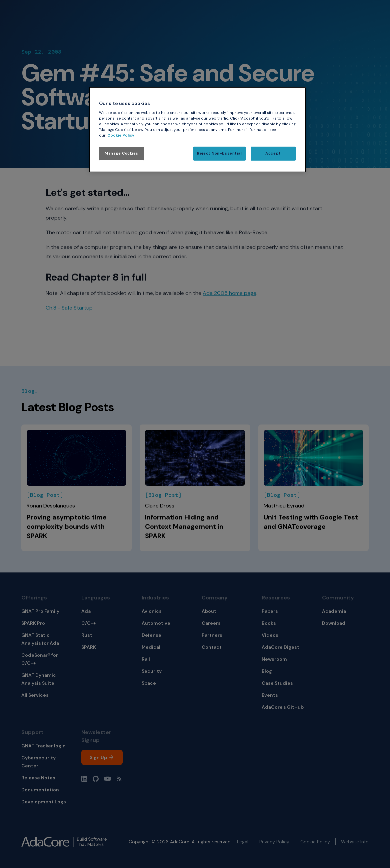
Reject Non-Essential (219, 153)
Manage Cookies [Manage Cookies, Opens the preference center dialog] (121, 153)
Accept (273, 153)
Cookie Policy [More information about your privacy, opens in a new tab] (121, 135)
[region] (197, 130)
